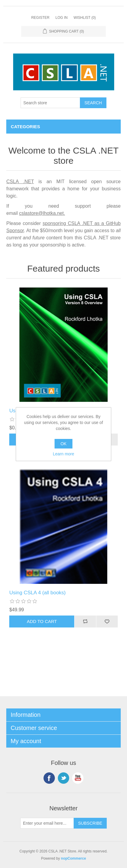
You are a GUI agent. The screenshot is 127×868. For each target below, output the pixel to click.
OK (63, 444)
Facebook (49, 778)
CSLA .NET (20, 182)
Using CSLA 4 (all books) (37, 593)
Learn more (63, 454)
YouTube (78, 778)
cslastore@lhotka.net (41, 213)
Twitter (63, 778)
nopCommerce (73, 858)
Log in (62, 18)
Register (40, 18)
